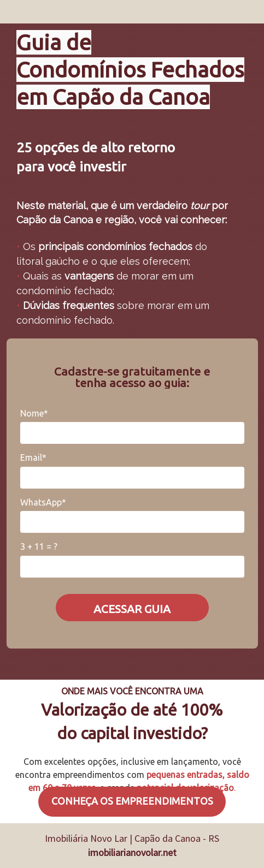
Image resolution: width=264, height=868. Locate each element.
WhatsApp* (43, 502)
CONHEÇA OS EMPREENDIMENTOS (132, 801)
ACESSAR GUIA (132, 609)
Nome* (34, 413)
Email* (33, 457)
